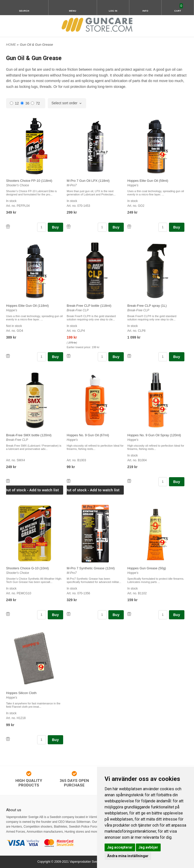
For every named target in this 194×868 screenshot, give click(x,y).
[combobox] (67, 103)
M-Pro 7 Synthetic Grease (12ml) (91, 568)
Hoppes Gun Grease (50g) (147, 568)
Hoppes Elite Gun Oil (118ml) (27, 306)
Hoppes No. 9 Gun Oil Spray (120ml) (154, 435)
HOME (11, 45)
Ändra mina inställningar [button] (128, 856)
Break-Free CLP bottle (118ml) (89, 306)
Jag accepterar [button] (120, 847)
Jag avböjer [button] (148, 847)
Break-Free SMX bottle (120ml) (29, 435)
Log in (113, 11)
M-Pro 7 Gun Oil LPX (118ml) (88, 181)
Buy (55, 227)
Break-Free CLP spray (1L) (147, 306)
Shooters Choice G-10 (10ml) (27, 568)
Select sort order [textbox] (65, 103)
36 (25, 103)
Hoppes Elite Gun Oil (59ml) (148, 181)
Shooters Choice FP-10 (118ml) (29, 181)
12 (14, 103)
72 (35, 103)
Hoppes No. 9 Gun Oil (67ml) (88, 435)
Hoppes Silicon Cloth (21, 693)
